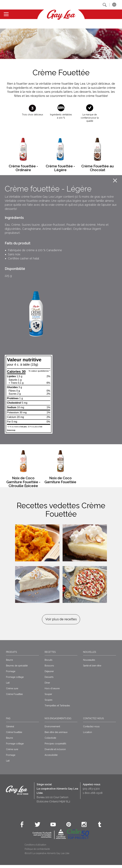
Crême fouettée (14, 735)
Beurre (9, 663)
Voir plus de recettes (61, 622)
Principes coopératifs (55, 746)
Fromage (11, 674)
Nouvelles (90, 655)
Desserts (49, 680)
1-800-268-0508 (93, 796)
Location (88, 735)
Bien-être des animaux (56, 735)
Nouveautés (89, 663)
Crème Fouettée (14, 697)
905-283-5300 (91, 792)
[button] (105, 5)
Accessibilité (51, 758)
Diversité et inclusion (55, 752)
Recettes (50, 655)
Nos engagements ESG (58, 721)
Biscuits (49, 663)
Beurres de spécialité (17, 669)
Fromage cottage (15, 680)
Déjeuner (49, 674)
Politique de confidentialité (37, 852)
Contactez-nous (93, 721)
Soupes (49, 703)
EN (114, 5)
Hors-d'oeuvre (52, 691)
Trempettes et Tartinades (57, 709)
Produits (11, 655)
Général (10, 729)
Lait (8, 686)
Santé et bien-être (92, 669)
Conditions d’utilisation (35, 848)
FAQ (8, 721)
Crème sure (12, 691)
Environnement (52, 729)
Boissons (49, 669)
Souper (48, 697)
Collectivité (50, 741)
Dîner (47, 686)
